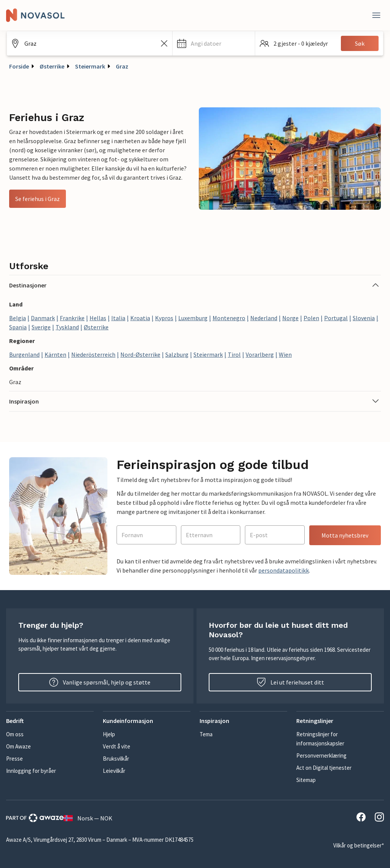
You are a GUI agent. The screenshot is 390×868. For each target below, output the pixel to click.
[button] (214, 43)
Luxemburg (193, 318)
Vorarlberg (260, 354)
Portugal (336, 318)
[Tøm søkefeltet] (164, 43)
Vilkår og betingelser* (359, 845)
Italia (118, 318)
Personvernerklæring (321, 756)
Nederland (264, 318)
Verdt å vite (117, 746)
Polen (311, 318)
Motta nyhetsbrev (345, 535)
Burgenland (24, 354)
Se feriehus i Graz (38, 199)
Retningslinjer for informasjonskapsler (320, 739)
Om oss (15, 734)
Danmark (43, 318)
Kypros (164, 318)
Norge (290, 318)
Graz (122, 66)
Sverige (41, 327)
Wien (285, 354)
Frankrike (72, 318)
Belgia (18, 318)
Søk (360, 43)
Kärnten (55, 354)
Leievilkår (114, 771)
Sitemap (306, 780)
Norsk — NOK (88, 818)
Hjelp (109, 734)
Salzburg (177, 354)
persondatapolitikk (284, 570)
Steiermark (90, 66)
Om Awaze (18, 746)
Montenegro (229, 318)
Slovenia (364, 318)
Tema (206, 734)
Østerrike (52, 66)
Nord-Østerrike (140, 354)
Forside (19, 66)
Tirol (234, 354)
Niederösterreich (93, 354)
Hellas (98, 318)
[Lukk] (376, 15)
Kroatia (140, 318)
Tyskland (67, 327)
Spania (18, 327)
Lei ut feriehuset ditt (290, 682)
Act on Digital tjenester (324, 768)
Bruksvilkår (116, 759)
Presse (14, 759)
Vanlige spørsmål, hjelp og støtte (100, 682)
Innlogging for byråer (31, 771)
